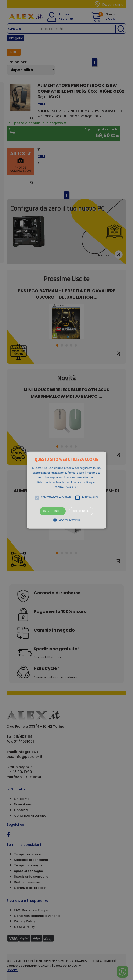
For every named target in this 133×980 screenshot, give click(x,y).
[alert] (66, 490)
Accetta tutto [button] (53, 511)
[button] (66, 490)
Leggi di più (71, 487)
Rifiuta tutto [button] (81, 511)
